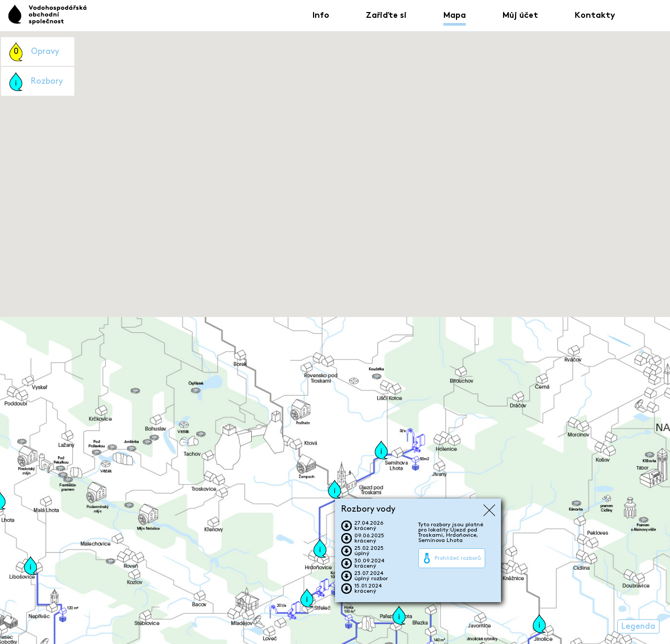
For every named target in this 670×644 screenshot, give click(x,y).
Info (321, 16)
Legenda (638, 626)
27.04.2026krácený (369, 526)
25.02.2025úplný (369, 551)
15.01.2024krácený (368, 589)
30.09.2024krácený (369, 563)
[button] (335, 489)
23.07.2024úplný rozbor (371, 576)
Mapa (455, 16)
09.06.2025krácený (369, 538)
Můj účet (520, 16)
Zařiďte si (386, 16)
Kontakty (595, 16)
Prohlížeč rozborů (458, 558)
